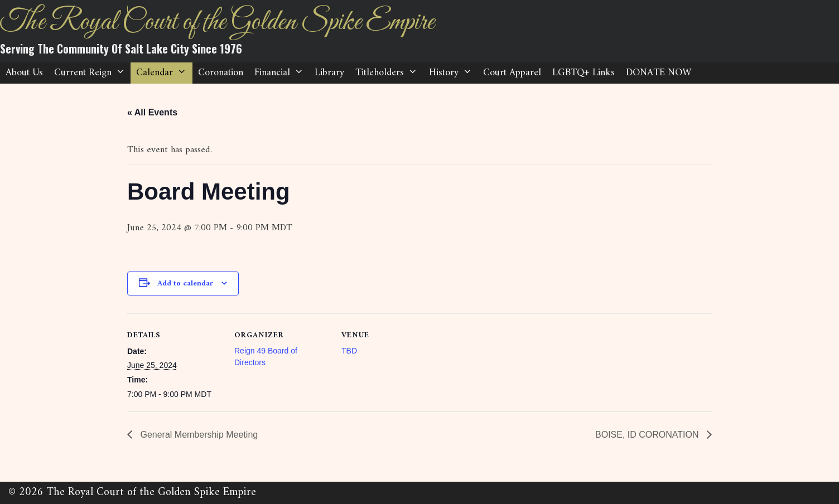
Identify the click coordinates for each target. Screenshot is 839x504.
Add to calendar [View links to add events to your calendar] (185, 283)
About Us (24, 73)
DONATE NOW (659, 73)
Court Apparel (512, 73)
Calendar (164, 73)
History (453, 73)
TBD (349, 351)
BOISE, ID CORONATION (648, 435)
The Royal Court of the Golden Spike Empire (217, 23)
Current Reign (92, 73)
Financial (282, 73)
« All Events (152, 112)
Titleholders (389, 73)
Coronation (221, 73)
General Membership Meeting (198, 435)
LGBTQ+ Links (584, 73)
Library (329, 73)
